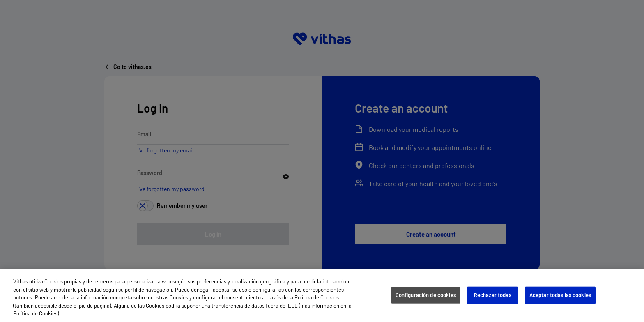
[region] (322, 296)
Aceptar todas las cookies (560, 295)
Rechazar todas (493, 295)
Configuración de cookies (426, 295)
